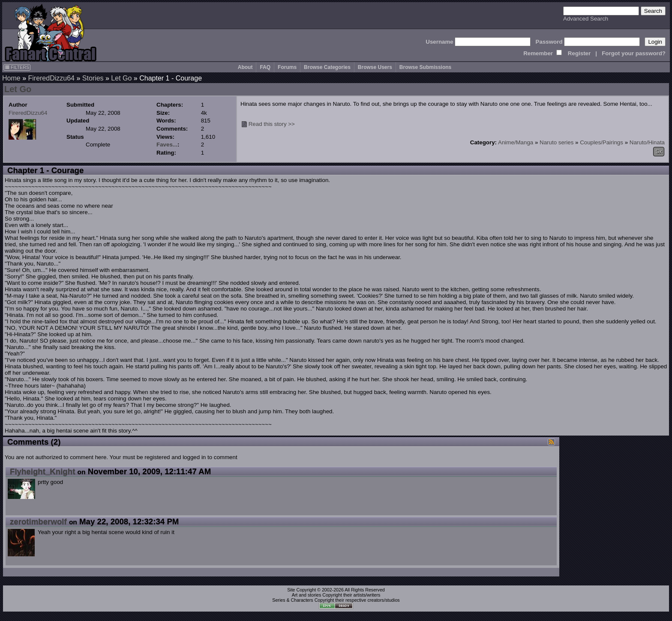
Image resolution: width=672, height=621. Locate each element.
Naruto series (556, 142)
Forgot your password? (634, 53)
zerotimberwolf (38, 521)
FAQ (265, 67)
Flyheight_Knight (42, 471)
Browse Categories (327, 67)
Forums (287, 67)
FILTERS (17, 67)
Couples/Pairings (601, 142)
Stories (93, 78)
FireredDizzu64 (51, 78)
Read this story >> (272, 124)
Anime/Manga (516, 142)
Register (579, 53)
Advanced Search (586, 19)
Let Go (121, 78)
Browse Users (375, 67)
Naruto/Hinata (647, 142)
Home (11, 78)
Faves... (167, 145)
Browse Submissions (425, 67)
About (245, 67)
